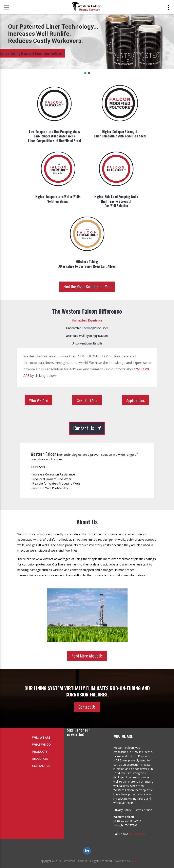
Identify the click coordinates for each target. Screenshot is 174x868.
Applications (136, 400)
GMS (134, 861)
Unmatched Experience (87, 320)
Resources (40, 759)
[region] (87, 43)
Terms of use (143, 810)
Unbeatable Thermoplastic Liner (87, 328)
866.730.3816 (137, 834)
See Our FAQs (87, 400)
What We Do (41, 745)
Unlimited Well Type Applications (87, 336)
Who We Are (38, 400)
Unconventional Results (87, 343)
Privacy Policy (122, 810)
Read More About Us (87, 656)
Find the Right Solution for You (87, 287)
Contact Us (84, 428)
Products (40, 752)
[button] (85, 73)
